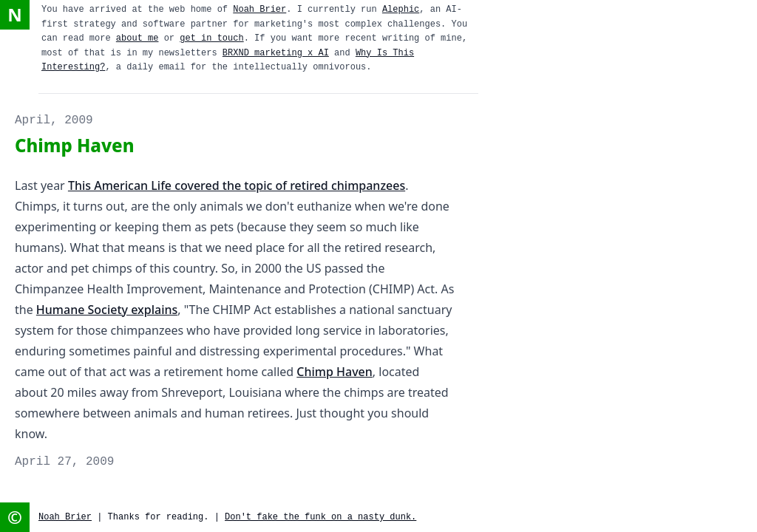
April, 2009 (54, 120)
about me (138, 38)
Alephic (401, 10)
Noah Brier (259, 10)
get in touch (211, 38)
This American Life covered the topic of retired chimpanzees (237, 185)
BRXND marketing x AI (276, 53)
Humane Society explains (107, 310)
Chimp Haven (335, 372)
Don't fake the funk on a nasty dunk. (320, 517)
